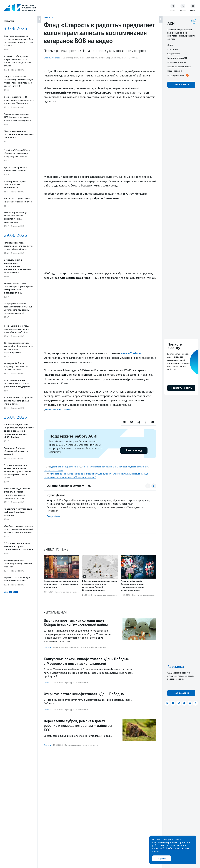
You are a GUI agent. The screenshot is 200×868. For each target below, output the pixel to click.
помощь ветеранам (54, 470)
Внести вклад (134, 450)
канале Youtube (131, 353)
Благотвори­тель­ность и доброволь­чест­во (84, 58)
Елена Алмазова (52, 58)
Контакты (172, 49)
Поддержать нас (176, 75)
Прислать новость (177, 62)
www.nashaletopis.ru (57, 409)
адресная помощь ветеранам (65, 467)
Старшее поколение (116, 58)
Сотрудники (174, 54)
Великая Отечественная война (96, 467)
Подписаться (181, 85)
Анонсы (47, 682)
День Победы (120, 467)
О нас (170, 45)
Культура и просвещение (67, 592)
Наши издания (175, 71)
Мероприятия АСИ (177, 58)
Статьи (47, 647)
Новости (48, 17)
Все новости (11, 592)
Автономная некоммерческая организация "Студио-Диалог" (81, 474)
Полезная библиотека (179, 67)
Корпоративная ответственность (81, 745)
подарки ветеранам (138, 467)
